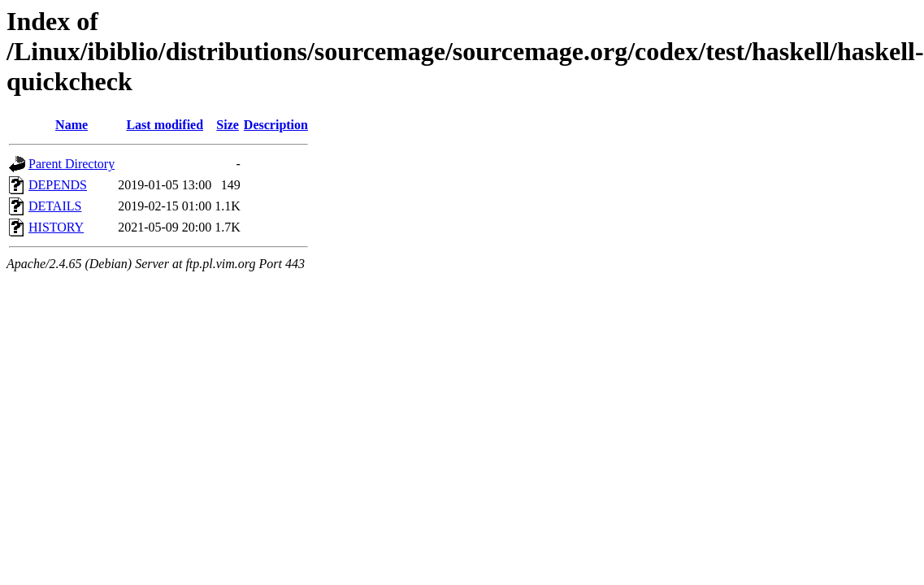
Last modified (165, 125)
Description (276, 125)
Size (228, 125)
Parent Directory (72, 164)
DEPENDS (58, 185)
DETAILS (55, 206)
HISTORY (56, 227)
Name (72, 125)
